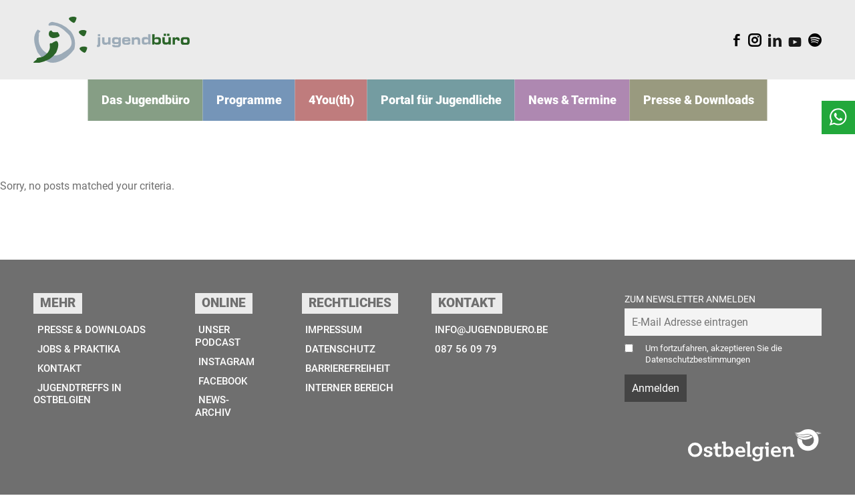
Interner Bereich (348, 398)
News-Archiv (216, 417)
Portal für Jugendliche (442, 108)
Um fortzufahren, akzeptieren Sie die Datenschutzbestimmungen (720, 363)
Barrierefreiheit (348, 379)
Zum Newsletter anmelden (690, 308)
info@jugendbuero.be (491, 339)
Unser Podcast (221, 346)
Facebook (224, 392)
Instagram (228, 372)
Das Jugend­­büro (174, 108)
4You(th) (342, 108)
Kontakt (57, 379)
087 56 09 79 (461, 359)
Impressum (331, 339)
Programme (268, 108)
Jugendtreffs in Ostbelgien (79, 405)
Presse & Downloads (672, 108)
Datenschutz (338, 359)
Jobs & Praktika (78, 359)
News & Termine (558, 108)
